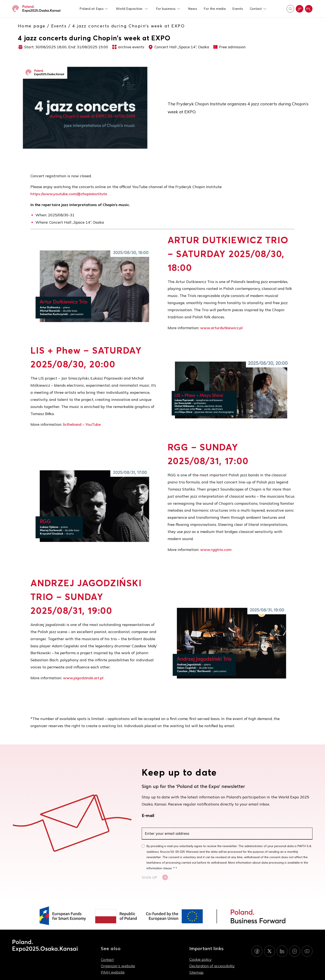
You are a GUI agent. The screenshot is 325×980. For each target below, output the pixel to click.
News (193, 9)
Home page (32, 26)
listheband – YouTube (82, 424)
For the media (215, 9)
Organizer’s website (118, 966)
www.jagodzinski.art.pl (83, 678)
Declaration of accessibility (212, 966)
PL (309, 9)
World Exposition (130, 9)
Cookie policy (200, 959)
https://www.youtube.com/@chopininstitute (69, 194)
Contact (256, 9)
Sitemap (196, 972)
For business (166, 9)
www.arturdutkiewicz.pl (221, 328)
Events (238, 9)
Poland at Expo (92, 9)
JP (300, 9)
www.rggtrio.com (216, 550)
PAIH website (113, 972)
